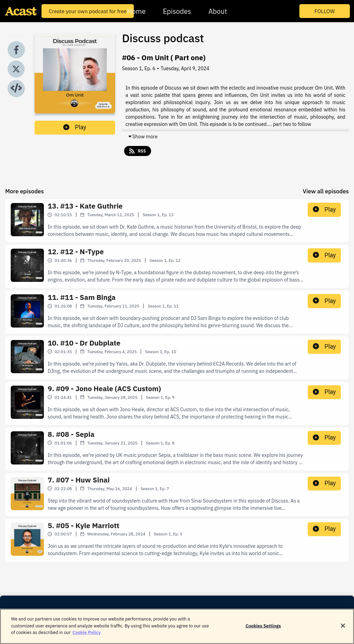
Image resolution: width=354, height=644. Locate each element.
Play (75, 127)
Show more (143, 137)
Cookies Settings (263, 631)
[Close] (343, 631)
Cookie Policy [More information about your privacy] (86, 638)
